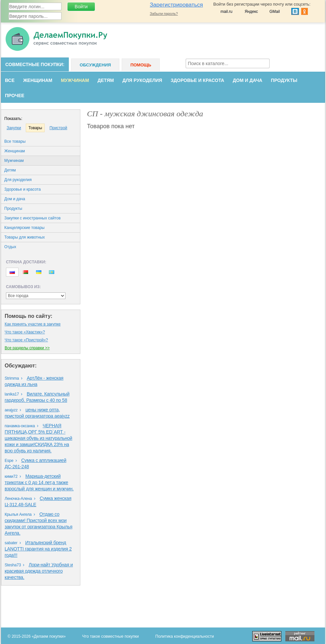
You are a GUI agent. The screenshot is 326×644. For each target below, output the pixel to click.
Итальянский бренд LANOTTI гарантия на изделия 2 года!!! (38, 549)
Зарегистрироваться (176, 5)
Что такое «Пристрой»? (26, 340)
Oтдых (10, 247)
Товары (35, 128)
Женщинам (38, 80)
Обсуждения (95, 65)
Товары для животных (25, 237)
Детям (106, 80)
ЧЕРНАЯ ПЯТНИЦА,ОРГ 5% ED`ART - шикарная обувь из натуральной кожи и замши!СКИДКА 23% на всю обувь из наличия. (39, 438)
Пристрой (59, 128)
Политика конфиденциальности (185, 636)
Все (10, 80)
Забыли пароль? (164, 14)
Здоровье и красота (197, 80)
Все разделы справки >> (27, 348)
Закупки (14, 128)
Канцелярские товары (24, 228)
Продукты (284, 80)
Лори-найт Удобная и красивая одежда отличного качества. (39, 571)
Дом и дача (247, 80)
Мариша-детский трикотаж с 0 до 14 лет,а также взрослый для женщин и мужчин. (39, 482)
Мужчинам (75, 80)
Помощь (141, 65)
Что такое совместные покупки (111, 636)
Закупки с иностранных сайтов (32, 218)
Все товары (15, 141)
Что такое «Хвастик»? (25, 332)
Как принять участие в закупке (33, 324)
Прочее (15, 95)
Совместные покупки (34, 64)
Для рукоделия (142, 80)
